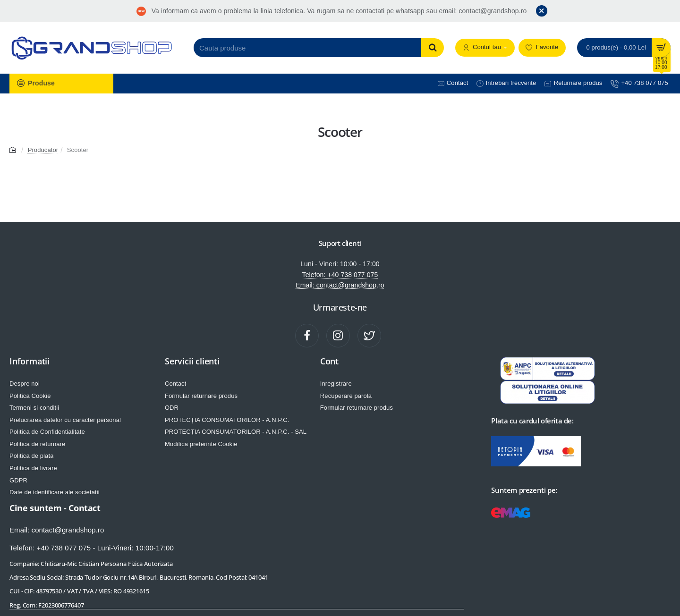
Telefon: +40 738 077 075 (340, 275)
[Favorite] (542, 48)
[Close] (542, 11)
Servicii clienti (192, 362)
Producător (43, 150)
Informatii (30, 362)
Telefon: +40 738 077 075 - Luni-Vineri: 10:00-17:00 (92, 548)
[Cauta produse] (433, 48)
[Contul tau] (485, 48)
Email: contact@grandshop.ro (340, 285)
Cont (329, 362)
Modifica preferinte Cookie (201, 444)
